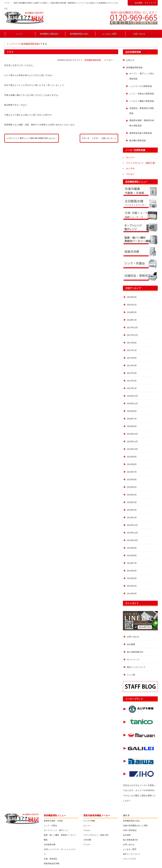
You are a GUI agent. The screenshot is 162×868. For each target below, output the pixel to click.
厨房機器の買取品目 (49, 34)
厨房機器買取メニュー (136, 182)
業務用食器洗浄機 (51, 864)
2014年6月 (132, 571)
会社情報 (139, 3)
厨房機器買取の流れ (79, 34)
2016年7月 (132, 419)
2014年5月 (132, 578)
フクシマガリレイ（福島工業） (141, 163)
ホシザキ (130, 168)
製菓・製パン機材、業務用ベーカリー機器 (60, 837)
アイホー (87, 845)
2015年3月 (132, 502)
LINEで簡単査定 (130, 830)
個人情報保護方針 (135, 652)
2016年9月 (132, 411)
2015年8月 (132, 464)
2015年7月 (132, 472)
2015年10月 (132, 449)
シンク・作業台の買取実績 (142, 94)
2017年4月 (132, 366)
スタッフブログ (130, 859)
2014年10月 (132, 540)
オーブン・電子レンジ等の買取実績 (142, 76)
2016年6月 (132, 426)
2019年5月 (132, 312)
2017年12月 (132, 328)
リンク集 (131, 675)
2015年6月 (132, 480)
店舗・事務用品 (50, 859)
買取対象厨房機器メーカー (97, 815)
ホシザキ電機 (89, 821)
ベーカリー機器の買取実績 (142, 101)
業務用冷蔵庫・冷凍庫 (53, 821)
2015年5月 (132, 487)
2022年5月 (132, 297)
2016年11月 (132, 404)
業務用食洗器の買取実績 (141, 133)
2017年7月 (132, 350)
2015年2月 (132, 510)
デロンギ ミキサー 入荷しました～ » (99, 138)
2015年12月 (132, 434)
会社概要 (131, 644)
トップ (19, 34)
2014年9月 (132, 548)
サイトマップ (150, 3)
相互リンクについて (136, 667)
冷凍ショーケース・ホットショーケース (60, 852)
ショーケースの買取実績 (141, 86)
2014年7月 (132, 563)
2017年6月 (132, 358)
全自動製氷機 (50, 845)
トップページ (13, 44)
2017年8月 (132, 343)
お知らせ (130, 60)
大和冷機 (87, 840)
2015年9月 (132, 457)
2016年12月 (132, 396)
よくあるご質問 (109, 34)
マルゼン (130, 174)
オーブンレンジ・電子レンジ (56, 830)
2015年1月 (132, 518)
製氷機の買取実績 (137, 141)
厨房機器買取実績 (30, 44)
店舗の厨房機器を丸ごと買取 (135, 826)
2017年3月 (132, 373)
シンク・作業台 (50, 826)
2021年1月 (132, 305)
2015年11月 (132, 442)
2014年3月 (132, 594)
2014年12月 (132, 525)
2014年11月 (132, 533)
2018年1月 (132, 320)
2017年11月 (132, 335)
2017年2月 (132, 381)
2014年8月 (132, 556)
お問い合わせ (139, 34)
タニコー (130, 157)
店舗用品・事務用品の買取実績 (142, 111)
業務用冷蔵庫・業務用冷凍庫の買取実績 (142, 123)
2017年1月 (132, 388)
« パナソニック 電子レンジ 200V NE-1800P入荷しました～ (32, 138)
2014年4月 (132, 586)
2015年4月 (132, 495)
